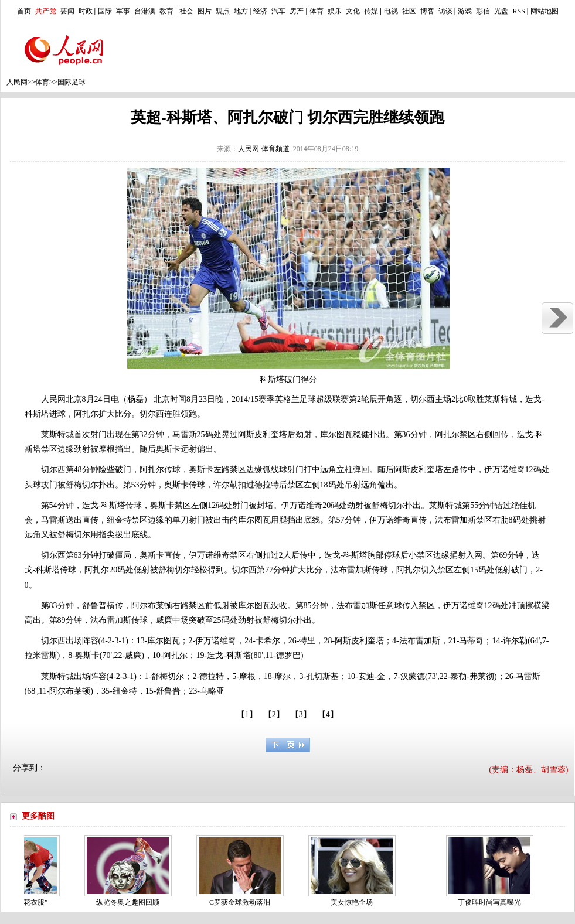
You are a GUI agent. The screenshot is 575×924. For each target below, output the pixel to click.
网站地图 (545, 11)
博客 (427, 11)
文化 (353, 11)
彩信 (483, 11)
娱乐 (335, 11)
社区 (409, 11)
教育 (166, 11)
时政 (86, 11)
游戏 (465, 11)
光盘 (501, 11)
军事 (123, 11)
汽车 (278, 11)
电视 (391, 11)
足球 (308, 399)
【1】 (247, 715)
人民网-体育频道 (264, 149)
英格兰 (287, 399)
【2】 (274, 715)
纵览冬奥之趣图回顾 (131, 902)
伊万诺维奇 (505, 470)
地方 (241, 11)
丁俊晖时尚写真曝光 (492, 902)
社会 (186, 11)
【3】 (301, 715)
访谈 (445, 11)
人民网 (17, 82)
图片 (205, 11)
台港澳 (145, 11)
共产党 (46, 11)
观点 (223, 11)
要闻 (67, 11)
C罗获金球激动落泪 (243, 902)
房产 (297, 11)
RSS (518, 11)
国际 (105, 11)
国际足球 (72, 82)
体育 (317, 11)
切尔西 (423, 399)
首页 (24, 11)
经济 (260, 11)
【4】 (328, 715)
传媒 (371, 11)
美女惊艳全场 (355, 902)
